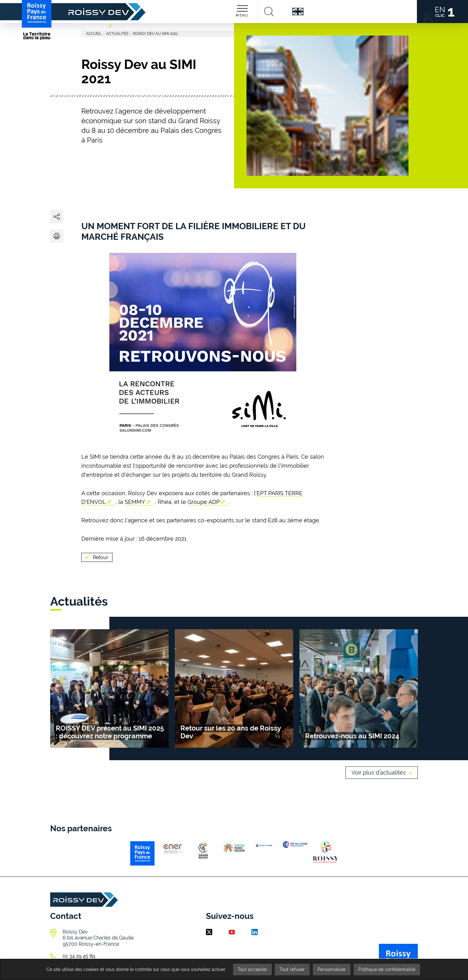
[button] (57, 236)
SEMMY (135, 502)
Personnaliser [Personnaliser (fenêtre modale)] (332, 969)
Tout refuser (292, 969)
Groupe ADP (204, 502)
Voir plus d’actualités (379, 772)
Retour (100, 557)
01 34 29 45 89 (79, 956)
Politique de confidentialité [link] (387, 969)
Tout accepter (253, 969)
